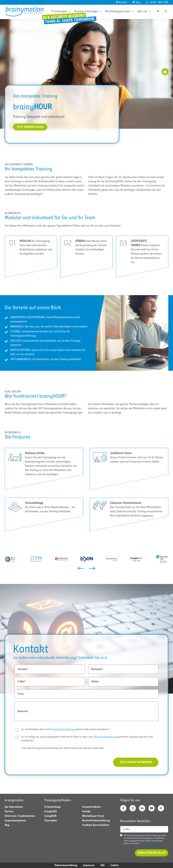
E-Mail (127, 829)
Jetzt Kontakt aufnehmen (136, 762)
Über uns (144, 11)
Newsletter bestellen (152, 853)
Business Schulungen (88, 11)
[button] (166, 11)
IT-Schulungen (61, 11)
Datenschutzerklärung (63, 729)
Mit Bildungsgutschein (120, 11)
